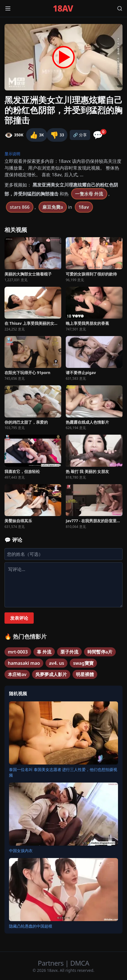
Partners (52, 963)
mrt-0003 (18, 652)
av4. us (56, 663)
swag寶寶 (83, 663)
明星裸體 (85, 674)
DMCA (80, 963)
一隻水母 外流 (89, 194)
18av (84, 207)
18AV (63, 8)
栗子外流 (69, 652)
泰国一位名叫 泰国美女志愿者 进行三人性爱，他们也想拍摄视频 (63, 772)
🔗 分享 (80, 135)
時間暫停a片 (100, 652)
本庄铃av (17, 674)
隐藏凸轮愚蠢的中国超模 (31, 926)
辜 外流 (44, 652)
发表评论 (19, 618)
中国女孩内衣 (21, 851)
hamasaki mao (24, 663)
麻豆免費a (53, 207)
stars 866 (20, 207)
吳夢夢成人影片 (51, 674)
